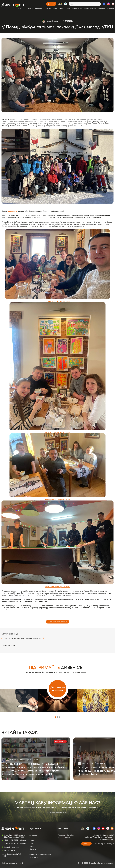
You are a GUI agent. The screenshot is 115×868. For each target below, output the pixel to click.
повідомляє (12, 211)
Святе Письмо (77, 8)
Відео (31, 846)
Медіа (62, 8)
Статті (48, 8)
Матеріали (102, 8)
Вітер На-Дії (34, 858)
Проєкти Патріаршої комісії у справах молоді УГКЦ (23, 638)
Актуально (39, 8)
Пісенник (33, 849)
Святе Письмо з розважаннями (40, 855)
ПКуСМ (31, 8)
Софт (69, 8)
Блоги (55, 8)
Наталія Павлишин (53, 21)
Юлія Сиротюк (87, 763)
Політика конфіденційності (12, 863)
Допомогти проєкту (58, 689)
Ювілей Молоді (90, 8)
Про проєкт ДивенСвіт (66, 835)
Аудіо (31, 844)
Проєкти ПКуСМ (64, 838)
